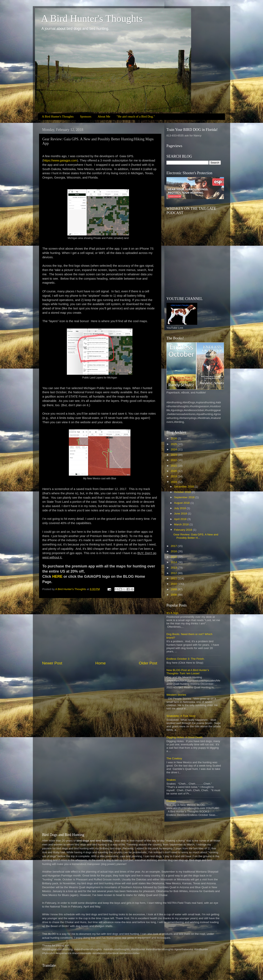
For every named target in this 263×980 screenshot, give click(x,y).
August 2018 (182, 503)
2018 (174, 482)
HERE (57, 576)
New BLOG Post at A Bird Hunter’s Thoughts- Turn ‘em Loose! (188, 672)
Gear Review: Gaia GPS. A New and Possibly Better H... (196, 536)
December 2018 (184, 487)
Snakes (171, 780)
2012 (174, 573)
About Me (104, 116)
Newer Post (52, 663)
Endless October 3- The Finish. (186, 659)
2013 (174, 568)
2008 (174, 595)
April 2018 (181, 519)
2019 (174, 476)
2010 (174, 584)
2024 (174, 449)
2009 (174, 589)
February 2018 (183, 530)
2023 (174, 455)
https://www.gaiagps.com (60, 160)
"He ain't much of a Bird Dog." (136, 116)
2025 (174, 444)
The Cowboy (174, 758)
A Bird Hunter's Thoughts (92, 18)
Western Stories (176, 695)
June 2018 (181, 514)
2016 (174, 551)
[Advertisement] (100, 629)
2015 (174, 557)
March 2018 (182, 524)
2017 (174, 546)
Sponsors (86, 116)
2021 (174, 466)
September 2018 (185, 497)
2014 (174, 562)
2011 (174, 578)
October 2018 (183, 492)
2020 (174, 471)
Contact (171, 801)
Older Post (148, 663)
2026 (174, 439)
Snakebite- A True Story (181, 716)
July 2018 (180, 508)
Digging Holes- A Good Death (185, 737)
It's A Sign (172, 613)
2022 (174, 460)
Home (100, 663)
